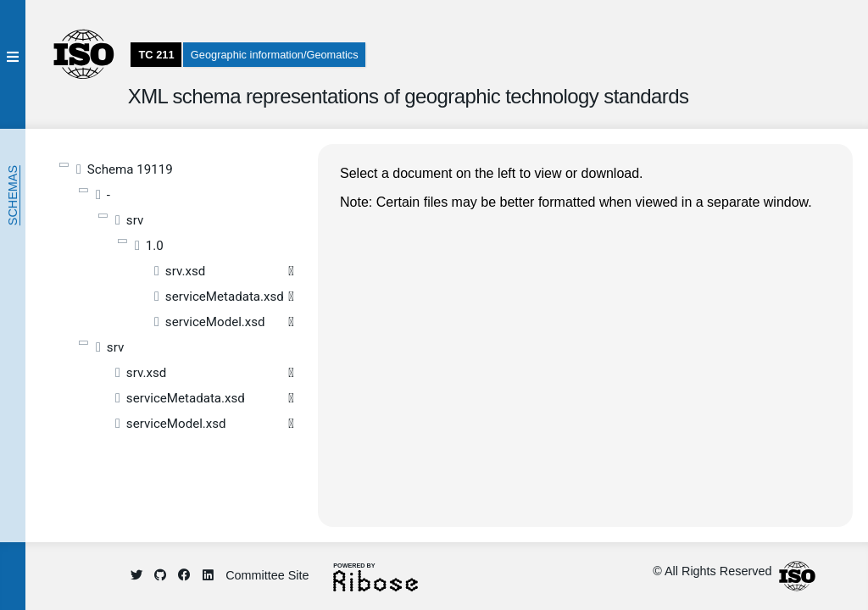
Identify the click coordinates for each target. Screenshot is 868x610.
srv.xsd (185, 271)
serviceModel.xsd (215, 322)
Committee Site (267, 575)
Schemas (13, 195)
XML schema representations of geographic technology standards (409, 96)
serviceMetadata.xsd (225, 297)
